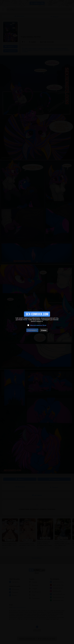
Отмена (44, 330)
